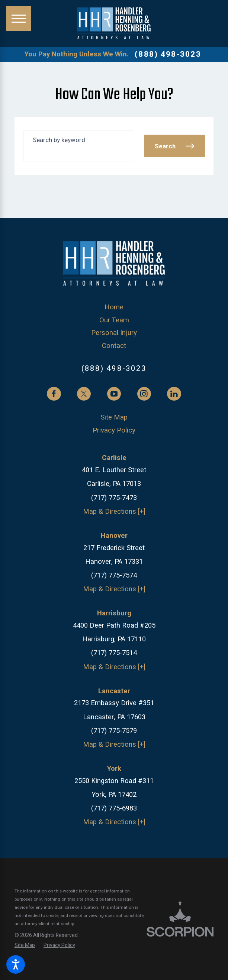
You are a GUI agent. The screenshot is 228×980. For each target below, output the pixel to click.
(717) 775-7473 (114, 498)
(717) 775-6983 (114, 808)
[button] (16, 964)
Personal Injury (114, 333)
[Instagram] (144, 394)
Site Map (114, 417)
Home (114, 307)
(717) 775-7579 (114, 731)
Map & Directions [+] (114, 512)
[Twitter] (84, 394)
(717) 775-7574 (114, 575)
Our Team (114, 320)
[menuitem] (114, 308)
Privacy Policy (114, 430)
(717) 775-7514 (114, 653)
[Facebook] (54, 394)
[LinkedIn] (174, 394)
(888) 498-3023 (168, 55)
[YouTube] (114, 394)
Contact (114, 346)
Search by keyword (59, 140)
